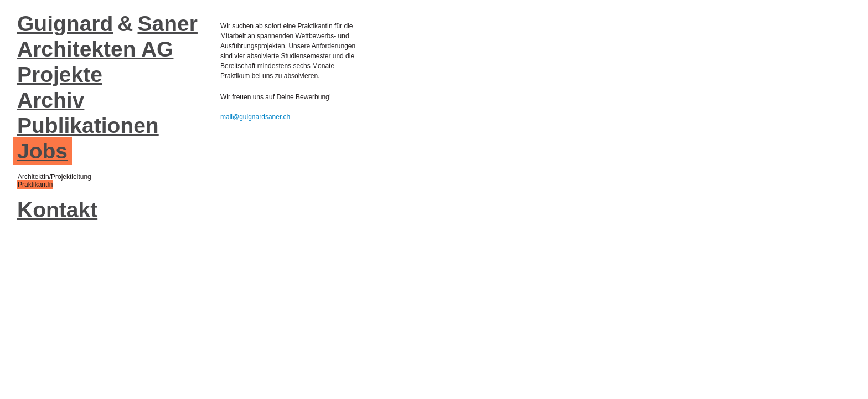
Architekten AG (95, 49)
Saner (168, 24)
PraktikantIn (35, 185)
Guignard (65, 24)
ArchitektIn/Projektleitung (55, 177)
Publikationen (88, 126)
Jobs (42, 151)
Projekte (60, 75)
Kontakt (57, 210)
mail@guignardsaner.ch (255, 117)
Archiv (51, 100)
